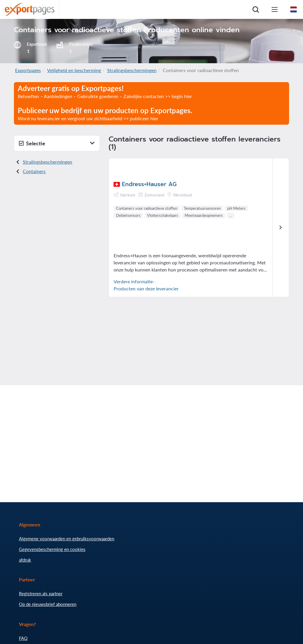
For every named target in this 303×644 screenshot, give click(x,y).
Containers (34, 171)
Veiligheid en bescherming (74, 70)
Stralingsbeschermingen (132, 70)
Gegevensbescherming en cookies (52, 549)
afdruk (25, 560)
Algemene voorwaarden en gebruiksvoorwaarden (67, 539)
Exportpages (28, 70)
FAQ (23, 638)
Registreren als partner (41, 593)
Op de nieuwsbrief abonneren (48, 604)
